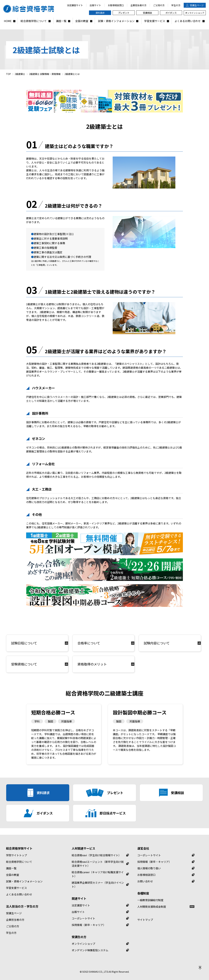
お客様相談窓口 (146, 875)
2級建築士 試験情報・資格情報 (45, 74)
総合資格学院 (30, 9)
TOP (8, 74)
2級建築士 (20, 74)
